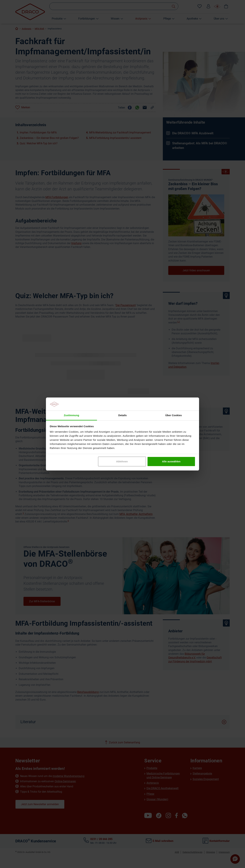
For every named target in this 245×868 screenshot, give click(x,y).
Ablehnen (122, 461)
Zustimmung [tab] (71, 415)
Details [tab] (122, 415)
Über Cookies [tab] (174, 415)
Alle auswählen (171, 461)
